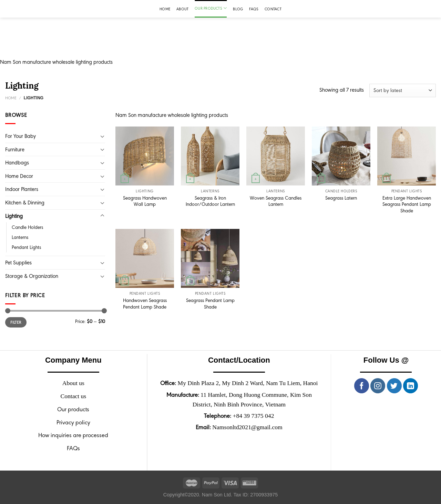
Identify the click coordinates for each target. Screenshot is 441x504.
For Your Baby (20, 136)
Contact (273, 9)
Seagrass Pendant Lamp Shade (210, 304)
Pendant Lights (26, 247)
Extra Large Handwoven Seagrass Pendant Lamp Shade (407, 204)
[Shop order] (403, 90)
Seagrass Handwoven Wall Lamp (145, 201)
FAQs (254, 9)
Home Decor (19, 176)
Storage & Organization (32, 276)
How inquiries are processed (73, 435)
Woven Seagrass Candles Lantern (276, 201)
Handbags (17, 163)
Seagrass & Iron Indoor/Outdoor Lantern (210, 201)
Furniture (15, 149)
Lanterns (20, 237)
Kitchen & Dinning (25, 203)
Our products (211, 8)
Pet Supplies (18, 263)
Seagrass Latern (341, 198)
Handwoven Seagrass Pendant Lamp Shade (145, 304)
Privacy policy (73, 422)
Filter (16, 322)
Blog (238, 9)
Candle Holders (27, 227)
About (182, 9)
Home (165, 9)
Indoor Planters (22, 189)
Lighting (14, 216)
